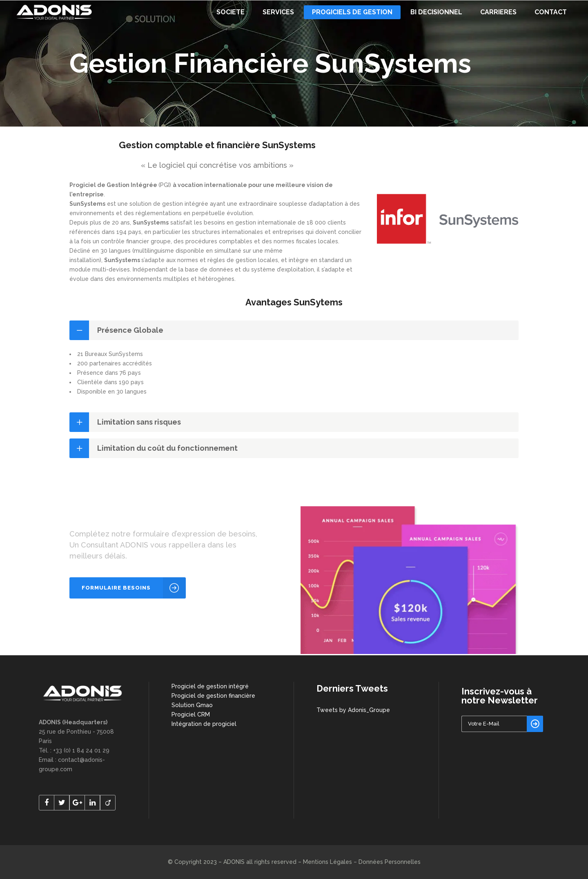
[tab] (294, 330)
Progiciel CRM (191, 714)
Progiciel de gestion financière (213, 696)
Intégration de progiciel (204, 724)
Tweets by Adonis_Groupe (353, 710)
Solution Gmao (192, 705)
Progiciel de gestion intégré (210, 686)
